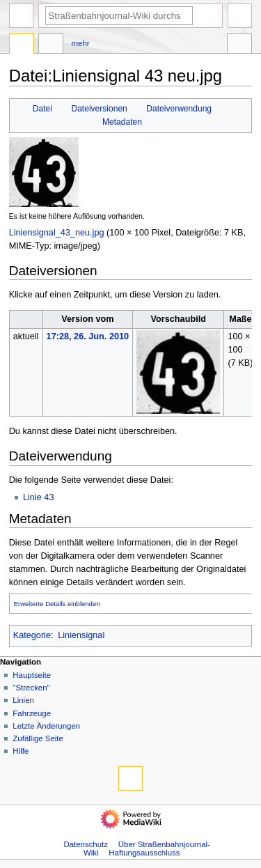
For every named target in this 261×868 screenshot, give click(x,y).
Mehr (81, 43)
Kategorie (32, 635)
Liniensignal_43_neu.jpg (57, 233)
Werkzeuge (239, 45)
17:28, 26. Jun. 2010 (88, 336)
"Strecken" (31, 688)
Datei (42, 109)
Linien (23, 700)
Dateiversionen (99, 109)
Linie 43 (38, 497)
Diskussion (51, 45)
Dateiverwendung (179, 109)
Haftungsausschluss (144, 853)
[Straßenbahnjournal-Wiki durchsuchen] (119, 16)
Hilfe (21, 751)
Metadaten (122, 122)
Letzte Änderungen (46, 726)
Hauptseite (32, 675)
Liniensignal (81, 635)
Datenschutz (86, 844)
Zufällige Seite (38, 738)
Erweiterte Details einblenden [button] (57, 604)
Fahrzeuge (32, 713)
